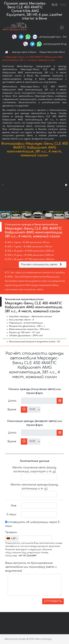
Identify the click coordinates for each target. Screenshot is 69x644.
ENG (63, 5)
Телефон (11, 532)
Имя (14, 506)
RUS (55, 5)
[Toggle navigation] (62, 28)
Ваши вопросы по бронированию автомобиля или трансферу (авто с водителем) (31, 567)
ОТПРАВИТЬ (53, 601)
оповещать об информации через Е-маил (33, 524)
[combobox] (12, 539)
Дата (12, 401)
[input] (39, 401)
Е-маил (11, 514)
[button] (66, 185)
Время (12, 410)
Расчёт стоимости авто (42, 265)
